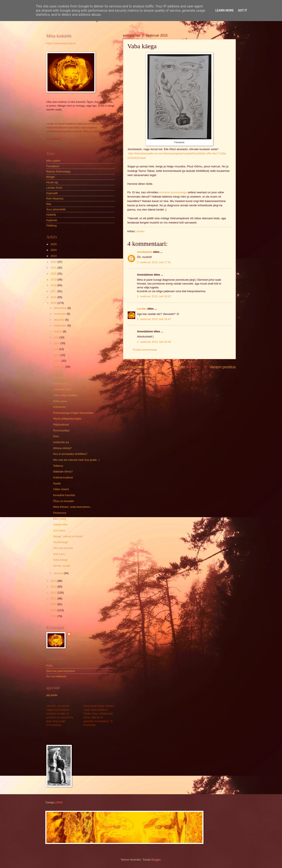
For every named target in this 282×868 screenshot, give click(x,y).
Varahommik (61, 383)
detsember (61, 308)
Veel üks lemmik (63, 548)
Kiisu (56, 436)
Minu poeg (60, 519)
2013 (54, 587)
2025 (54, 244)
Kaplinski (52, 220)
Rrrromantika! (62, 430)
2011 (54, 598)
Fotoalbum (53, 166)
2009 (54, 610)
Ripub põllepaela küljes (67, 419)
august (58, 331)
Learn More (225, 10)
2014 (54, 581)
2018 (54, 285)
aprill (57, 355)
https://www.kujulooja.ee (61, 43)
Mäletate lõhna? (63, 472)
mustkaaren (145, 252)
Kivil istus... (60, 554)
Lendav (142, 309)
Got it (243, 10)
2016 (54, 297)
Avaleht (179, 367)
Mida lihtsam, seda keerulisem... (73, 507)
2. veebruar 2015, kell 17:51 (154, 262)
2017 (54, 291)
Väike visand (61, 489)
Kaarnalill (52, 193)
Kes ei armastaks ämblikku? (70, 454)
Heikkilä (51, 215)
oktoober (60, 320)
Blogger (156, 860)
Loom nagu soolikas (65, 395)
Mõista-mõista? (62, 448)
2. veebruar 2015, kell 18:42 (154, 319)
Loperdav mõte (62, 389)
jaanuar (59, 573)
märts (58, 361)
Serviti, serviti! (62, 566)
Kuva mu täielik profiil (80, 640)
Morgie (51, 177)
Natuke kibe (60, 524)
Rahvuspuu (60, 401)
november (60, 314)
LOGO (59, 802)
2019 (54, 280)
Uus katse (59, 530)
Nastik (57, 483)
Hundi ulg (52, 182)
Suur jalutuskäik (56, 209)
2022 (54, 262)
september (61, 325)
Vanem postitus (223, 367)
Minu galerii (53, 161)
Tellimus (58, 466)
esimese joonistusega (173, 192)
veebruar (60, 367)
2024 (54, 250)
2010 (54, 604)
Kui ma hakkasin (56, 676)
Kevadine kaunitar (64, 495)
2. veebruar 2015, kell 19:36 (154, 342)
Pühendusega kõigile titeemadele (73, 413)
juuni (57, 343)
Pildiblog (52, 226)
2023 (54, 256)
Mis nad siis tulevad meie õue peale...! (76, 460)
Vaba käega (60, 560)
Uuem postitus (135, 367)
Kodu (50, 665)
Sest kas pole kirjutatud (61, 671)
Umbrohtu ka (61, 442)
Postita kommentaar (145, 350)
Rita (49, 204)
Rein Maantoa (55, 199)
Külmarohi (59, 407)
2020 (54, 274)
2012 (54, 593)
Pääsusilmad (61, 425)
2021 (54, 268)
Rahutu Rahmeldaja (59, 171)
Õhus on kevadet (64, 501)
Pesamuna (60, 513)
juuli (57, 337)
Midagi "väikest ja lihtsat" (68, 536)
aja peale (52, 695)
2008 (54, 616)
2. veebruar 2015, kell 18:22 (154, 296)
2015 (54, 303)
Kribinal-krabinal (63, 477)
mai (56, 349)
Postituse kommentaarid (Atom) (154, 375)
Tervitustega (61, 378)
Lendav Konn (54, 188)
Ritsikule (58, 372)
